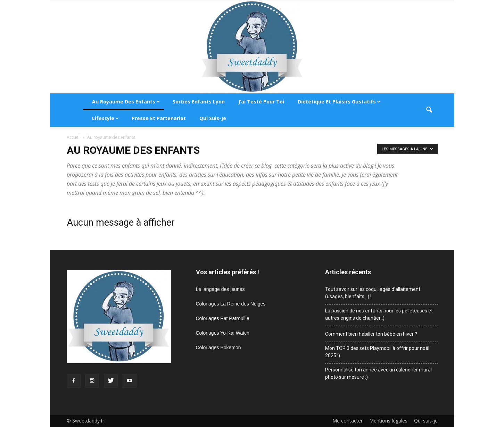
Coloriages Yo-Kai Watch (223, 333)
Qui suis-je (213, 118)
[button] (429, 110)
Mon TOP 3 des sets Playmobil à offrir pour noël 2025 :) (377, 352)
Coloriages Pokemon (218, 348)
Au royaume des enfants (126, 102)
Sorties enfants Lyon (199, 102)
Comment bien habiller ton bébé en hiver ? (371, 334)
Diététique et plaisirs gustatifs (339, 102)
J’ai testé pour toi (261, 102)
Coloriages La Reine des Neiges (231, 304)
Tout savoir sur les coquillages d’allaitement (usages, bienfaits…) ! (373, 293)
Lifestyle (105, 118)
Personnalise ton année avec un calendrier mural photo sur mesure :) (378, 373)
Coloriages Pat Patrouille (223, 318)
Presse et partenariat (159, 118)
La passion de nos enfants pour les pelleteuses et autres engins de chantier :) (379, 314)
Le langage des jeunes (220, 289)
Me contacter (348, 421)
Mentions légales (388, 421)
